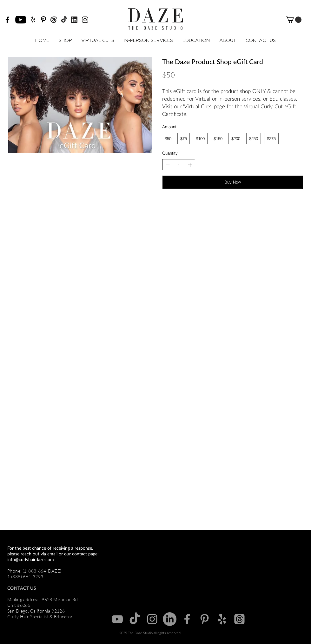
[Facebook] (7, 20)
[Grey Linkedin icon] (170, 619)
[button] (294, 20)
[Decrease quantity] (168, 165)
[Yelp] (222, 619)
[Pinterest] (43, 19)
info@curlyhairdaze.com (31, 559)
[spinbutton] (179, 165)
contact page (85, 554)
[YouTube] (21, 20)
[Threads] (239, 619)
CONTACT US (22, 588)
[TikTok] (135, 619)
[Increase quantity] (190, 165)
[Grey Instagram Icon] (152, 619)
